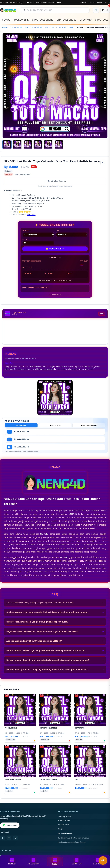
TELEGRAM (33, 862)
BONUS (12, 862)
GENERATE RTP (55, 249)
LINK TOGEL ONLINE (66, 20)
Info (102, 314)
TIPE (72, 233)
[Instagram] (9, 838)
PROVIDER (38, 233)
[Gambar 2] (17, 144)
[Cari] (24, 10)
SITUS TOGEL (102, 20)
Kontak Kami (64, 821)
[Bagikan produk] (103, 163)
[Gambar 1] (7, 144)
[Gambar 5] (48, 144)
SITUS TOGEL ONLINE (43, 20)
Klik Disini (31, 215)
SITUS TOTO (86, 20)
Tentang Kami (64, 816)
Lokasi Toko (64, 825)
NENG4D (84, 3)
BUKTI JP (77, 862)
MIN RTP (38, 242)
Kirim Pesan (10, 825)
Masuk (107, 3)
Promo (92, 3)
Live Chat (98, 862)
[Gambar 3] (28, 144)
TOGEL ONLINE (21, 20)
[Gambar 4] (38, 144)
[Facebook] (2, 838)
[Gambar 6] (59, 144)
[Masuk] (105, 10)
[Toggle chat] (103, 860)
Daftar (100, 3)
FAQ (60, 829)
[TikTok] (15, 838)
